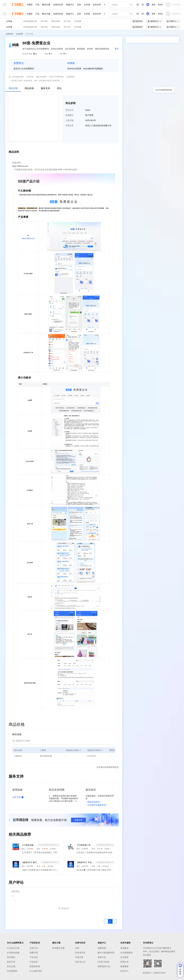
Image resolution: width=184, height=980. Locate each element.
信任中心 (124, 971)
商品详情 (13, 88)
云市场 (87, 5)
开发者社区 (80, 953)
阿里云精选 (56, 21)
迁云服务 (124, 957)
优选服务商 (71, 77)
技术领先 (11, 957)
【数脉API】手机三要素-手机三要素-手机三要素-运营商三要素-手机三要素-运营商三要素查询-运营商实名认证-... (85, 862)
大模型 (29, 5)
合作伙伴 (97, 5)
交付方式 (69, 110)
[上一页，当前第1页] (106, 921)
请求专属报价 (150, 93)
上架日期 (69, 120)
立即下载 (18, 797)
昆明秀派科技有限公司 (105, 845)
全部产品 (34, 948)
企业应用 (19, 34)
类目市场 (44, 21)
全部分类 (9, 34)
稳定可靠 (11, 962)
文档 (77, 948)
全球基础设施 (13, 953)
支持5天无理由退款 (56, 77)
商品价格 (29, 88)
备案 (154, 5)
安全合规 (11, 966)
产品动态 (34, 957)
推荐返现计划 (104, 966)
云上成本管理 (36, 971)
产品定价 (34, 962)
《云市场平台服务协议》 (97, 805)
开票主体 (69, 126)
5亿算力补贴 (104, 962)
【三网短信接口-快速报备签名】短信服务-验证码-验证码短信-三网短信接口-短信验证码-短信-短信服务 (29, 845)
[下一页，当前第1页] (114, 921)
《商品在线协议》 (94, 802)
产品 (37, 5)
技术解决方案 (59, 948)
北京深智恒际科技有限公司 (48, 845)
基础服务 (124, 948)
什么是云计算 (13, 948)
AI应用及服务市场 (30, 21)
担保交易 (30, 77)
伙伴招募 (78, 21)
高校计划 (102, 957)
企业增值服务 (127, 953)
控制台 (160, 5)
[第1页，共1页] (110, 921)
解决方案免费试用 (106, 953)
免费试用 (34, 953)
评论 (59, 88)
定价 (79, 5)
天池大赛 (79, 957)
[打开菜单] (5, 5)
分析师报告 (12, 971)
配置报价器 (35, 966)
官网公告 (124, 962)
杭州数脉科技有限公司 (50, 862)
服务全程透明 (41, 77)
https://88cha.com (20, 166)
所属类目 (69, 115)
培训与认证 (80, 962)
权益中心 (70, 5)
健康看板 (124, 966)
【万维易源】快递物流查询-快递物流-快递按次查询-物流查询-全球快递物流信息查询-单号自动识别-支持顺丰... (85, 845)
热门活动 (67, 21)
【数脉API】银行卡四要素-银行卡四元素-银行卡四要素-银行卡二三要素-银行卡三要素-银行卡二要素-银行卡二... (30, 862)
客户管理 (29, 34)
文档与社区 (58, 5)
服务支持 (45, 88)
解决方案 (46, 5)
